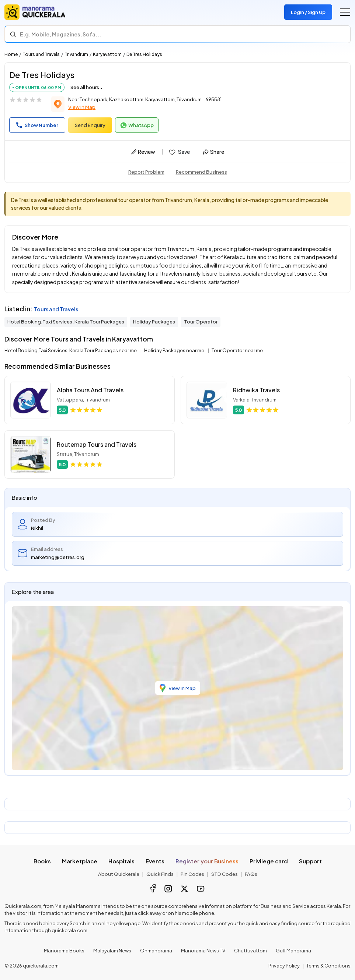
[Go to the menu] (345, 12)
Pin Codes (192, 874)
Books (42, 861)
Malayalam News (112, 951)
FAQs (251, 874)
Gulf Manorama (293, 951)
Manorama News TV (203, 951)
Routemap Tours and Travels (97, 444)
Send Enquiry (90, 125)
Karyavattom (107, 54)
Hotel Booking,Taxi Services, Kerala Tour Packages (66, 322)
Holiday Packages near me (175, 350)
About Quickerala (119, 874)
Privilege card (269, 861)
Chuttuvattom (250, 951)
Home (11, 54)
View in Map (82, 107)
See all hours (85, 87)
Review (143, 152)
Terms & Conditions (328, 966)
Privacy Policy (284, 966)
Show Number (37, 125)
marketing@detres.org (58, 557)
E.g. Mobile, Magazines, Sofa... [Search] (60, 34)
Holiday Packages (154, 322)
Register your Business (207, 861)
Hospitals (121, 861)
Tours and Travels (41, 54)
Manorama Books (64, 951)
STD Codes (225, 874)
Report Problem (146, 172)
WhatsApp (137, 125)
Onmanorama (156, 951)
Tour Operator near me (237, 350)
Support (310, 861)
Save (179, 152)
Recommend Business (201, 172)
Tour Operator (201, 322)
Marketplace (80, 861)
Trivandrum (76, 54)
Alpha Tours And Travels (90, 390)
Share (213, 152)
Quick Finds (160, 874)
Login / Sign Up (308, 12)
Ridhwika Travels (256, 390)
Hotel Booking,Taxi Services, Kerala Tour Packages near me (71, 350)
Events (155, 861)
